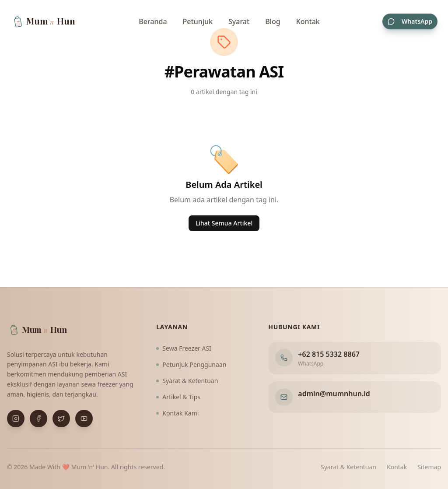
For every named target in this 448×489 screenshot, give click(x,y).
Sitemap (429, 467)
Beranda (153, 23)
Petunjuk (198, 23)
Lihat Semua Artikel (224, 223)
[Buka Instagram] (16, 419)
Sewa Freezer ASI (184, 348)
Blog (273, 23)
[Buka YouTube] (84, 419)
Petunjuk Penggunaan (191, 364)
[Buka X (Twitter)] (61, 419)
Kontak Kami (177, 413)
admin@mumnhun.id (334, 394)
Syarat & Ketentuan (187, 381)
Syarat (239, 23)
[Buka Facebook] (38, 419)
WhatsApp (410, 23)
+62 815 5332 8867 (329, 354)
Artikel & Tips (178, 397)
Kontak (308, 23)
